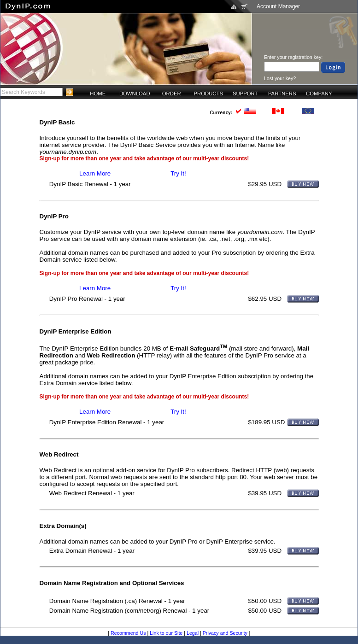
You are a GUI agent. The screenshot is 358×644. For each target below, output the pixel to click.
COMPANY (319, 94)
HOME (98, 94)
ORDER (172, 94)
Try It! (178, 173)
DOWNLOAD (135, 94)
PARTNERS (282, 94)
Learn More (95, 173)
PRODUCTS (208, 94)
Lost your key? (280, 78)
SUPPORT (245, 94)
